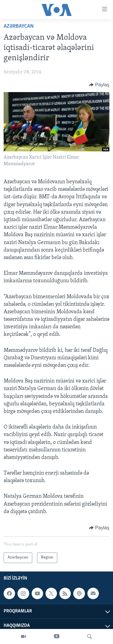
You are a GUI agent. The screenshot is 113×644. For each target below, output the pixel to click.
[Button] (99, 85)
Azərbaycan (19, 26)
